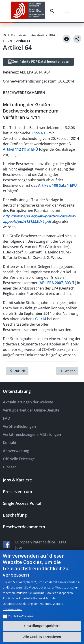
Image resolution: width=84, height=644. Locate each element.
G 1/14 (41, 319)
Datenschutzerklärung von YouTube (27, 604)
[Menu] (68, 11)
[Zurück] (17, 371)
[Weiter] (67, 371)
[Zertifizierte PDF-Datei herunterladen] (38, 62)
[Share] (77, 39)
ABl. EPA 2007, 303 (55, 283)
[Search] (53, 11)
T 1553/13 (39, 133)
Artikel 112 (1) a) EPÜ (20, 149)
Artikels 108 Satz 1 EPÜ (57, 185)
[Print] (67, 39)
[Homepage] (5, 35)
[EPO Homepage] (28, 11)
